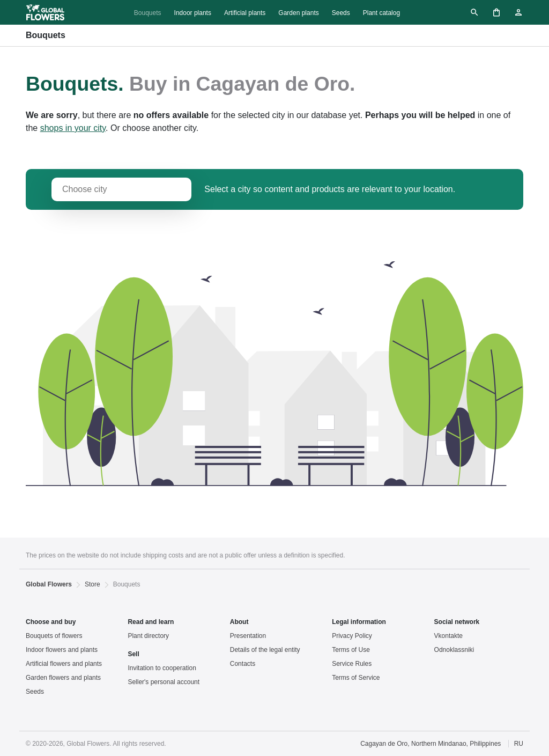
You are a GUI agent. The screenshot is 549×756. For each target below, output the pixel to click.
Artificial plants (245, 13)
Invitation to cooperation (162, 668)
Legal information (359, 622)
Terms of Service (356, 678)
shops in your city (73, 128)
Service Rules (352, 664)
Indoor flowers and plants (62, 650)
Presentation (248, 636)
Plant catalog (381, 13)
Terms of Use (351, 650)
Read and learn (151, 622)
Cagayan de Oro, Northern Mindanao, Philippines (431, 744)
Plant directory (148, 636)
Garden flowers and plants (63, 678)
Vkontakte (448, 636)
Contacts (243, 664)
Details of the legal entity (265, 650)
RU (519, 744)
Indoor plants (193, 13)
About (239, 622)
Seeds (341, 13)
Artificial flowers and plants (64, 664)
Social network (457, 622)
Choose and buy (51, 622)
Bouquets (148, 13)
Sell (133, 654)
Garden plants (298, 13)
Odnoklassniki (454, 650)
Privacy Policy (352, 636)
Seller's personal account (164, 682)
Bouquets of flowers (54, 636)
